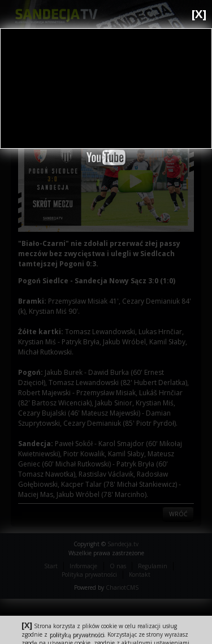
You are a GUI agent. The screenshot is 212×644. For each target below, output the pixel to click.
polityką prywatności (77, 634)
